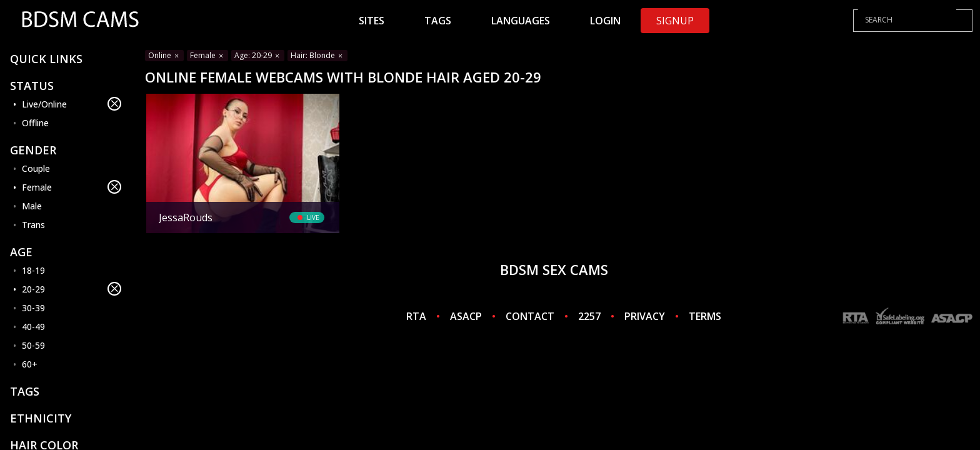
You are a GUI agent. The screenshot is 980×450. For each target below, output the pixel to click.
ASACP (466, 316)
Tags (438, 21)
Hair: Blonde (317, 55)
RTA (416, 316)
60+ (30, 364)
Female (72, 187)
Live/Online (72, 104)
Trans (33, 225)
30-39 (33, 308)
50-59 (33, 345)
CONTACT (530, 316)
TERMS (705, 316)
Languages (521, 21)
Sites (372, 21)
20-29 (72, 289)
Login (605, 21)
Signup (675, 21)
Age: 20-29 (258, 55)
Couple (36, 168)
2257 (589, 316)
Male (32, 206)
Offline (35, 123)
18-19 (33, 270)
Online (164, 55)
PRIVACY (645, 316)
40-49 (33, 327)
